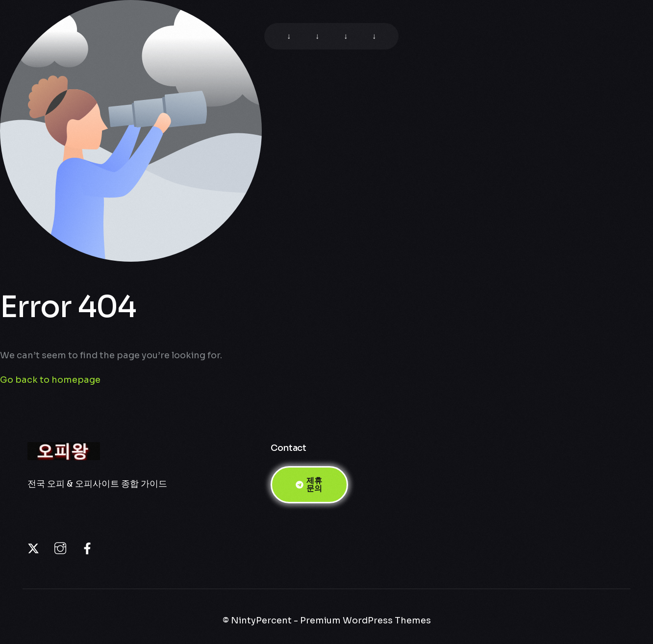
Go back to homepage (50, 380)
